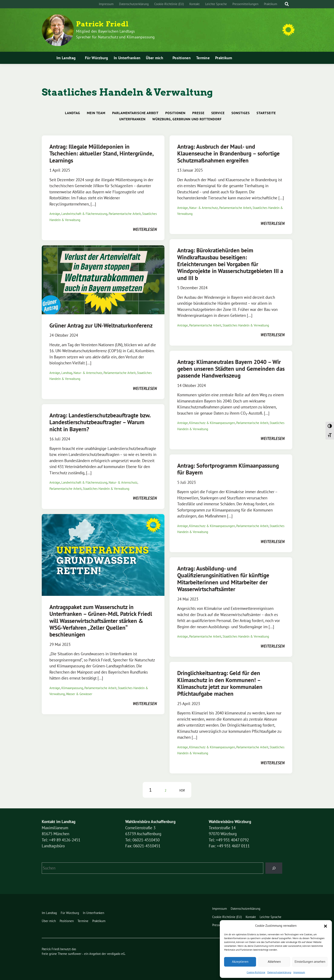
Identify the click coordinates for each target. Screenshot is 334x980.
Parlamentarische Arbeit (135, 113)
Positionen (182, 58)
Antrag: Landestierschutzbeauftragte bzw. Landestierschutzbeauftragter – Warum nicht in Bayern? (100, 422)
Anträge (55, 214)
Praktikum (271, 4)
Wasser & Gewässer (79, 694)
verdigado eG (116, 954)
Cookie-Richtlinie (256, 972)
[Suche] (283, 4)
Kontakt (194, 4)
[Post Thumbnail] (103, 279)
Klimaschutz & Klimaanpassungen (212, 423)
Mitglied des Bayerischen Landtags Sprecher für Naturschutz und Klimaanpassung (115, 34)
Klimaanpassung (72, 688)
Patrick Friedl (102, 24)
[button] (325, 926)
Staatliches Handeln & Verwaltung (246, 325)
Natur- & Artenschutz (204, 208)
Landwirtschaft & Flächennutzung (84, 214)
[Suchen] (274, 868)
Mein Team (96, 113)
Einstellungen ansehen (310, 962)
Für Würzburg (97, 58)
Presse (198, 113)
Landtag (73, 113)
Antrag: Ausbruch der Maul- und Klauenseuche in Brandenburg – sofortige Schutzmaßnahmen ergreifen (228, 153)
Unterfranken (132, 119)
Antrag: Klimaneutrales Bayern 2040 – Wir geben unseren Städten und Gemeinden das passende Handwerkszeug (231, 369)
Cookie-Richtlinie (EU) (169, 4)
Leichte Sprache (216, 4)
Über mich (155, 58)
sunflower (75, 954)
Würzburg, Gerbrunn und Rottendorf (187, 119)
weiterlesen (145, 229)
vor (182, 790)
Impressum (299, 972)
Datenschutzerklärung (279, 972)
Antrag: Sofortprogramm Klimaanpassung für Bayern (228, 469)
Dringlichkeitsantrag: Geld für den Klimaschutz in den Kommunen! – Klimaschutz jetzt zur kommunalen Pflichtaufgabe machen (220, 683)
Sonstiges (241, 113)
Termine (203, 58)
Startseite (266, 113)
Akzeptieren (240, 962)
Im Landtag (66, 58)
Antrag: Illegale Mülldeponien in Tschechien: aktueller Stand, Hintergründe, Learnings (101, 153)
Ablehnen (274, 962)
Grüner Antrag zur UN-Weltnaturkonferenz (101, 325)
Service (218, 113)
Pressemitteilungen (245, 4)
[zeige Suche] (287, 4)
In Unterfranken (127, 58)
